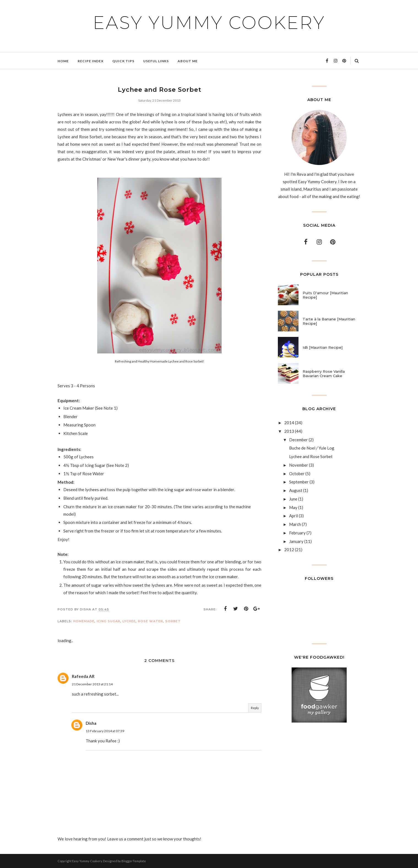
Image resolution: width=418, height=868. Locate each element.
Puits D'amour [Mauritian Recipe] (325, 295)
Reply (255, 708)
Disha (91, 723)
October (297, 474)
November (299, 465)
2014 (289, 423)
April (294, 516)
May (293, 507)
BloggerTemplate (134, 861)
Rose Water (150, 621)
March (295, 524)
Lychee (129, 621)
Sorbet (173, 621)
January (296, 541)
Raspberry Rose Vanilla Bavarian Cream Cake (324, 374)
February (297, 533)
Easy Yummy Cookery (209, 23)
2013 (289, 431)
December (298, 440)
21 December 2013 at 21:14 (92, 684)
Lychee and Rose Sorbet (311, 456)
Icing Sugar (108, 621)
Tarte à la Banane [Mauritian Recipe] (329, 321)
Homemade (84, 621)
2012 (289, 550)
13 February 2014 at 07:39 (105, 731)
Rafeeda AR (83, 676)
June (293, 499)
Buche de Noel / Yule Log (312, 448)
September (299, 482)
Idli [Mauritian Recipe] (323, 347)
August (296, 490)
